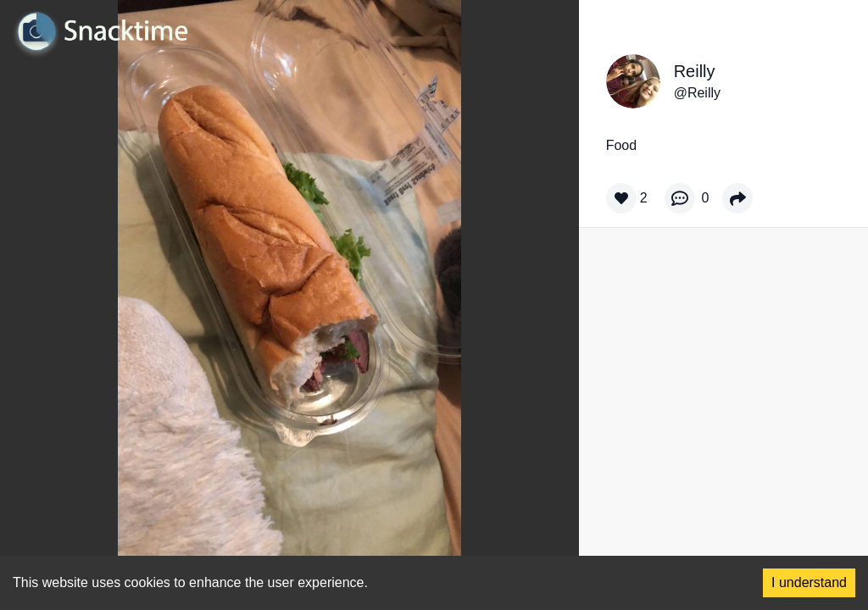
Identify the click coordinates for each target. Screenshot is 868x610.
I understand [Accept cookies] (809, 582)
